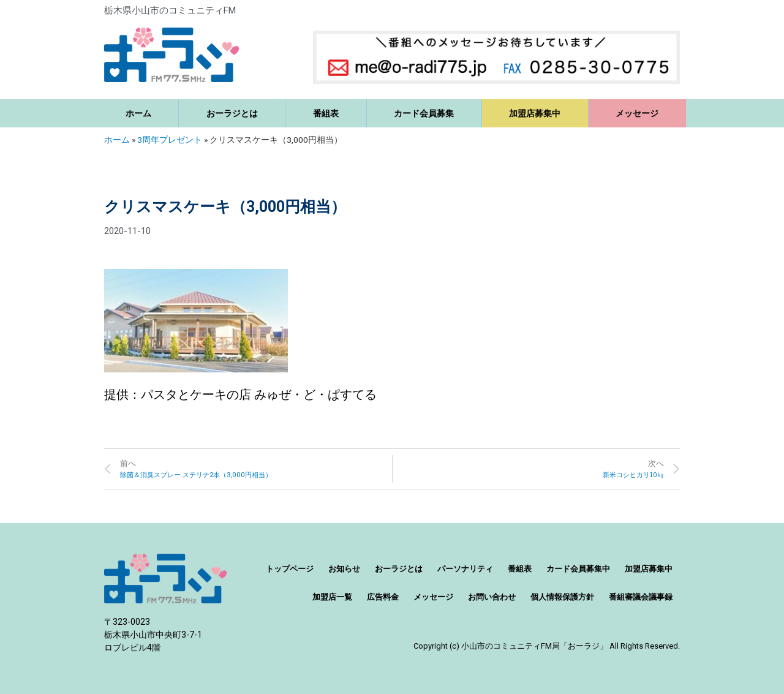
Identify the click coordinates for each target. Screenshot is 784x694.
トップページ (290, 569)
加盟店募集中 (535, 113)
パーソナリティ (465, 569)
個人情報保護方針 (562, 597)
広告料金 (383, 597)
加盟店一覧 (332, 597)
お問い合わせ (492, 597)
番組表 (326, 113)
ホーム (138, 113)
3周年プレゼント (170, 140)
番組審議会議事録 (641, 597)
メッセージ (637, 113)
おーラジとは (232, 113)
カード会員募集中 (578, 569)
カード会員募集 (424, 113)
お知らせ (344, 569)
